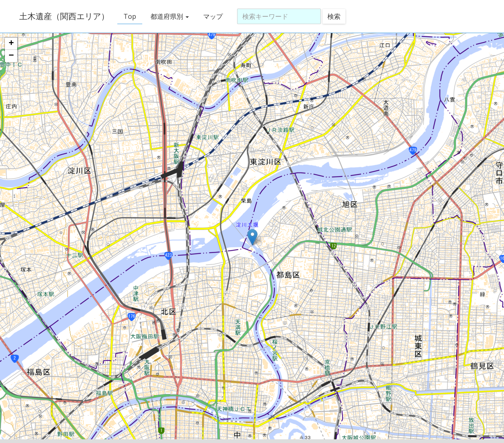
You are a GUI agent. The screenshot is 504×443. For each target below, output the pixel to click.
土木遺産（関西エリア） (64, 16)
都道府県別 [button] (170, 16)
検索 (334, 16)
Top (130, 16)
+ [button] (11, 44)
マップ (213, 16)
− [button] (11, 56)
